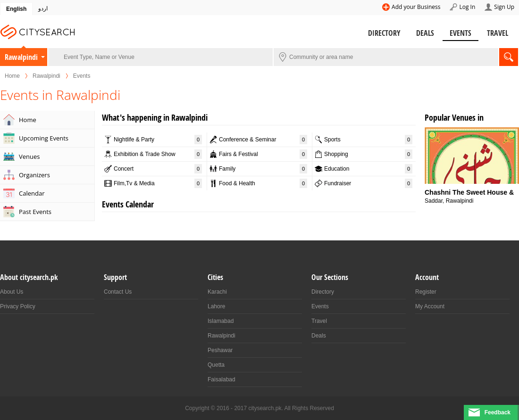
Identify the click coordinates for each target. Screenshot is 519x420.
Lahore (216, 306)
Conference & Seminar (263, 140)
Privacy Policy (18, 306)
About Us (12, 292)
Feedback (498, 412)
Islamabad (221, 321)
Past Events (35, 212)
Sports (368, 140)
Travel (498, 33)
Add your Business (416, 7)
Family (263, 169)
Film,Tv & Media (158, 183)
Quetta (216, 365)
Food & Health (263, 183)
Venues (29, 156)
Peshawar (220, 350)
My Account (430, 306)
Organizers (34, 175)
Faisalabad (222, 379)
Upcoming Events (44, 138)
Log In (467, 7)
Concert (158, 169)
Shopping (368, 154)
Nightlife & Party (158, 140)
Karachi (217, 292)
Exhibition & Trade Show (158, 154)
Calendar (32, 193)
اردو (43, 8)
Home (12, 76)
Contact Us (118, 292)
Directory (384, 33)
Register (426, 292)
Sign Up (504, 7)
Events (460, 33)
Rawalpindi (21, 57)
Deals (425, 33)
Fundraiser (368, 183)
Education (368, 169)
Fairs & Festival (263, 154)
